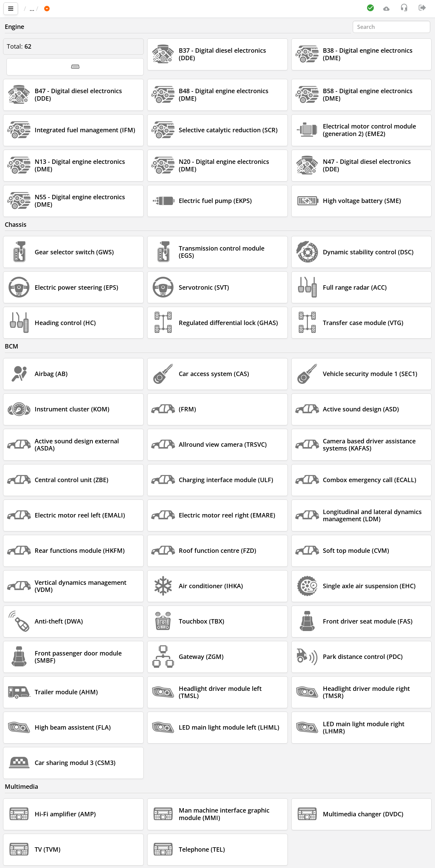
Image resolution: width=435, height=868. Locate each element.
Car (60, 8)
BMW (82, 8)
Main (34, 8)
